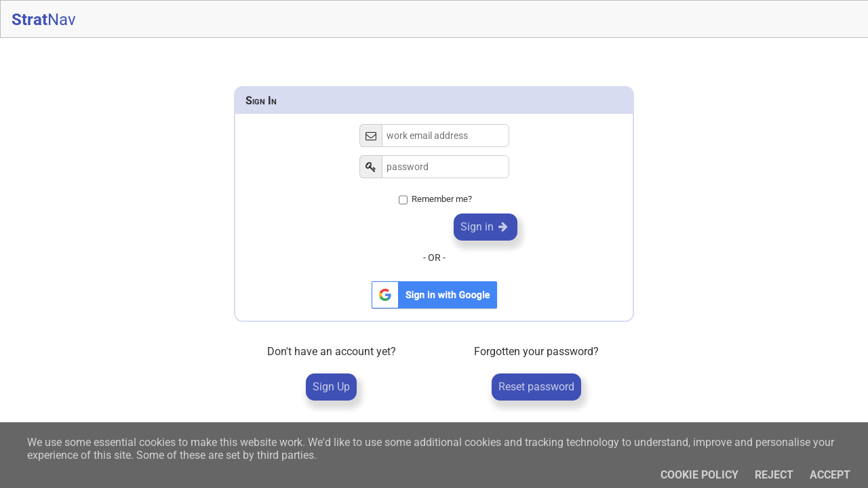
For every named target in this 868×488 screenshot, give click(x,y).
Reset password (536, 387)
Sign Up (331, 387)
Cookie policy (699, 475)
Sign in (486, 227)
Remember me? (442, 200)
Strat (44, 20)
